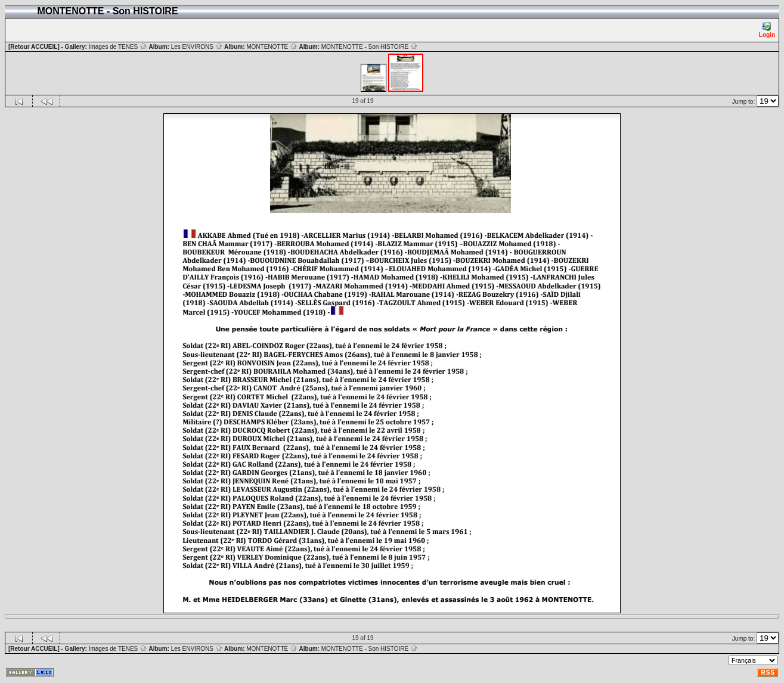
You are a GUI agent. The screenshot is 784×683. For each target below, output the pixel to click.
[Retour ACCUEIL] (34, 47)
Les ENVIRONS (197, 47)
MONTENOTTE (272, 47)
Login (767, 30)
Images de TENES (118, 47)
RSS (768, 673)
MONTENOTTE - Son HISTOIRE (370, 47)
